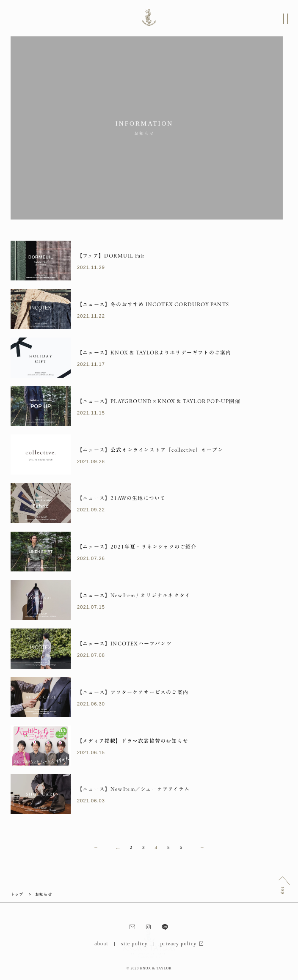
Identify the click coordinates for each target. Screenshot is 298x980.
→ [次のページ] (202, 847)
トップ (17, 894)
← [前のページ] (96, 847)
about (101, 944)
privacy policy (182, 944)
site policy (134, 944)
